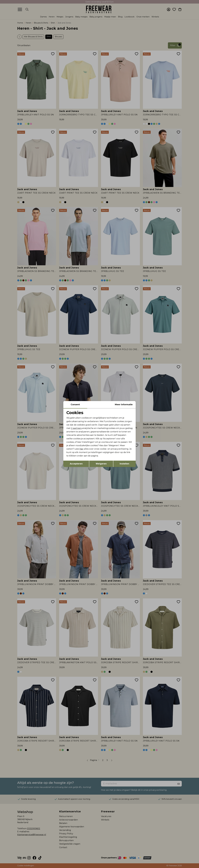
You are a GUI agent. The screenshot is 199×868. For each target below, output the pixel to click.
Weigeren (101, 464)
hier (82, 449)
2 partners (76, 428)
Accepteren (76, 464)
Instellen (124, 464)
